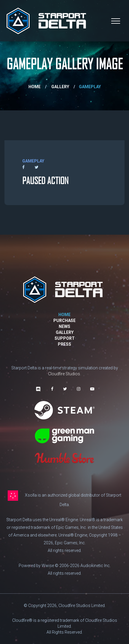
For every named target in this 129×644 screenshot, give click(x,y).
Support (65, 338)
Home (35, 87)
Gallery (65, 332)
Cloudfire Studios (64, 374)
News (64, 326)
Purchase (64, 321)
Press (64, 344)
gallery (60, 87)
